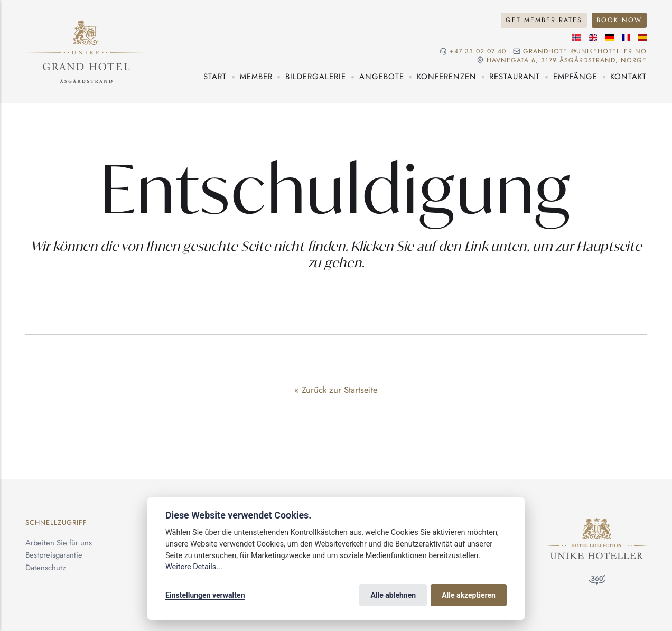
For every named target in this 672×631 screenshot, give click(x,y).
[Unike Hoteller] (597, 524)
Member (256, 77)
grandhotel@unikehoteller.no (585, 51)
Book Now (619, 20)
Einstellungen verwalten (205, 595)
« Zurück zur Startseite (336, 390)
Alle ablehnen (393, 595)
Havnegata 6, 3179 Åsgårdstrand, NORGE (567, 60)
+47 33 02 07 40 (478, 51)
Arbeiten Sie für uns (59, 543)
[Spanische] (642, 37)
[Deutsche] (610, 37)
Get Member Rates (544, 20)
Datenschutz (46, 568)
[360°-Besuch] (597, 582)
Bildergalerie (316, 77)
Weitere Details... (194, 567)
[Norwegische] (576, 37)
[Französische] (626, 37)
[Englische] (593, 37)
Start (215, 77)
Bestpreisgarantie (54, 555)
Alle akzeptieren (469, 595)
